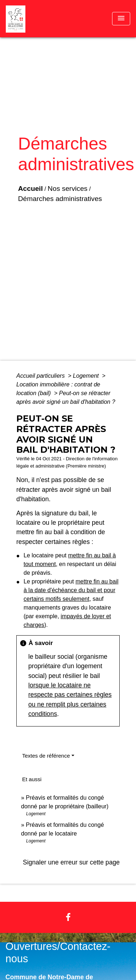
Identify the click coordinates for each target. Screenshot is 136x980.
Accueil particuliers (41, 376)
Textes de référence (46, 756)
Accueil (30, 189)
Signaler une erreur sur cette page (71, 862)
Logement (87, 376)
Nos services (67, 189)
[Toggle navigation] (121, 19)
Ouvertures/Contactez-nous (58, 953)
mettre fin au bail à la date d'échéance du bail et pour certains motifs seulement (71, 590)
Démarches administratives (60, 199)
